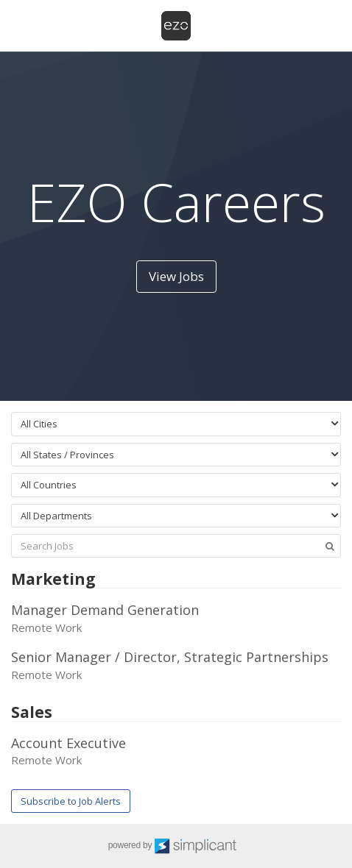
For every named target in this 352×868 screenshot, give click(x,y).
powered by (176, 846)
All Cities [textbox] (39, 424)
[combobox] (176, 424)
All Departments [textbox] (56, 516)
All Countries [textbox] (49, 485)
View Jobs (176, 276)
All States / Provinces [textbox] (67, 455)
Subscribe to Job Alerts (71, 801)
